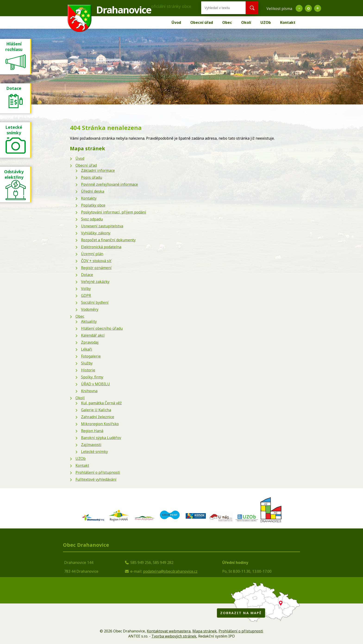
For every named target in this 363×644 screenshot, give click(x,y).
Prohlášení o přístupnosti (98, 472)
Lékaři (87, 349)
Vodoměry (90, 309)
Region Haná (92, 431)
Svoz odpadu (92, 219)
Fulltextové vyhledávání (96, 479)
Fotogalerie (91, 356)
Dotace (87, 275)
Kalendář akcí (93, 335)
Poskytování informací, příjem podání (114, 212)
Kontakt (288, 22)
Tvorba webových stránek (174, 636)
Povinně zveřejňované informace (110, 184)
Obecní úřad (202, 22)
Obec (227, 22)
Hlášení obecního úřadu (102, 328)
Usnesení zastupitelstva (102, 226)
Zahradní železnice (98, 417)
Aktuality (89, 321)
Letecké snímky (94, 452)
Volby (86, 289)
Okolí (246, 22)
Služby (87, 363)
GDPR (86, 295)
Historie (88, 370)
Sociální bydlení (95, 302)
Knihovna (89, 391)
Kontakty (89, 198)
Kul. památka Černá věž (101, 403)
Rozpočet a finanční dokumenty (108, 240)
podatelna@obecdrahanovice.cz (170, 571)
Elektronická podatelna (101, 247)
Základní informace (98, 170)
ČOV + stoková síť (96, 261)
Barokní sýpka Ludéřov (101, 438)
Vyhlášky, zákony (96, 233)
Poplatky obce (93, 205)
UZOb (266, 22)
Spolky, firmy (92, 377)
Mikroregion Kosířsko (100, 424)
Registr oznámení (96, 268)
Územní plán (92, 254)
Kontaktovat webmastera (169, 631)
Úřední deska (93, 191)
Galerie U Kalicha (96, 410)
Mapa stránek (205, 631)
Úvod (176, 22)
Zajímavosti (91, 445)
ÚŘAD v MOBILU (95, 384)
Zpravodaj (90, 342)
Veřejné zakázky (95, 282)
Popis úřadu (92, 177)
